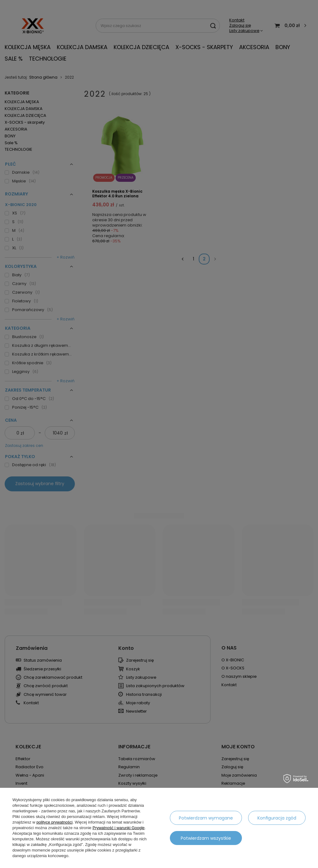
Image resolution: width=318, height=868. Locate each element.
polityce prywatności (54, 822)
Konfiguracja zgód (277, 818)
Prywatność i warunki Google (119, 828)
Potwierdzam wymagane (206, 818)
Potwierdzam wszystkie (206, 838)
